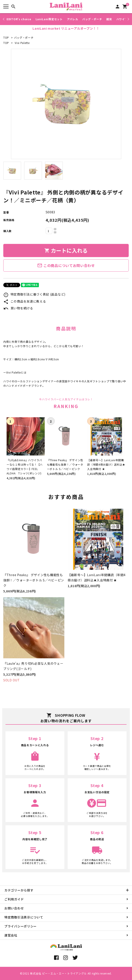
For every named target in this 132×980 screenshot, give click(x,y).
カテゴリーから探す (19, 890)
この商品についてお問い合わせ (66, 265)
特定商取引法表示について (24, 917)
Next (128, 19)
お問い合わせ (14, 908)
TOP (6, 37)
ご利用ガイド (14, 899)
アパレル (73, 19)
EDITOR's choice (19, 19)
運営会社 (11, 935)
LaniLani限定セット (49, 19)
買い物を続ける (18, 308)
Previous (4, 19)
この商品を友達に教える (25, 301)
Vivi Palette (22, 43)
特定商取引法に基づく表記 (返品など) (34, 294)
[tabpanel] (66, 104)
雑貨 (109, 19)
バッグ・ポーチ (92, 19)
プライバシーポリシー (21, 926)
